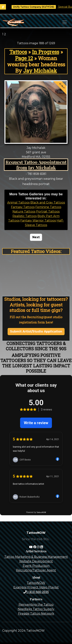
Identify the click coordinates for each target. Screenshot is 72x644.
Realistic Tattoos (25, 216)
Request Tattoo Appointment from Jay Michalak (36, 165)
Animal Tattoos (18, 203)
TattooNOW (36, 583)
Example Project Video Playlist (36, 587)
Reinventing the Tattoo (36, 605)
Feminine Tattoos (48, 207)
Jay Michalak (40, 71)
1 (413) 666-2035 (36, 592)
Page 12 (24, 58)
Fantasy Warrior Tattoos (38, 221)
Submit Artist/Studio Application (36, 331)
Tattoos (18, 52)
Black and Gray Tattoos (48, 203)
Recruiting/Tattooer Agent (36, 570)
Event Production (36, 566)
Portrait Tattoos (48, 212)
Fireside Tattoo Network (36, 614)
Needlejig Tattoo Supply (36, 609)
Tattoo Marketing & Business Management (36, 557)
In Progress (46, 52)
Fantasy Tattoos (23, 207)
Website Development (36, 561)
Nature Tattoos (24, 212)
